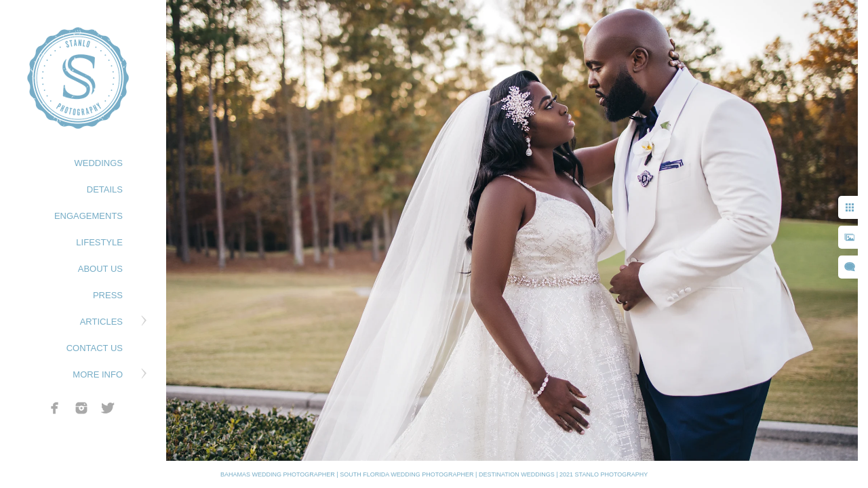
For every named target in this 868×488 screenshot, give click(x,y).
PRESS (108, 295)
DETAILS (105, 189)
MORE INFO (98, 374)
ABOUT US (100, 269)
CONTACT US (95, 348)
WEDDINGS (99, 163)
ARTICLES (101, 322)
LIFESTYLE (99, 242)
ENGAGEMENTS (88, 216)
